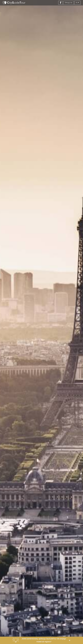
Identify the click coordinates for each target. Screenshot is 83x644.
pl (77, 3)
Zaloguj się (69, 3)
